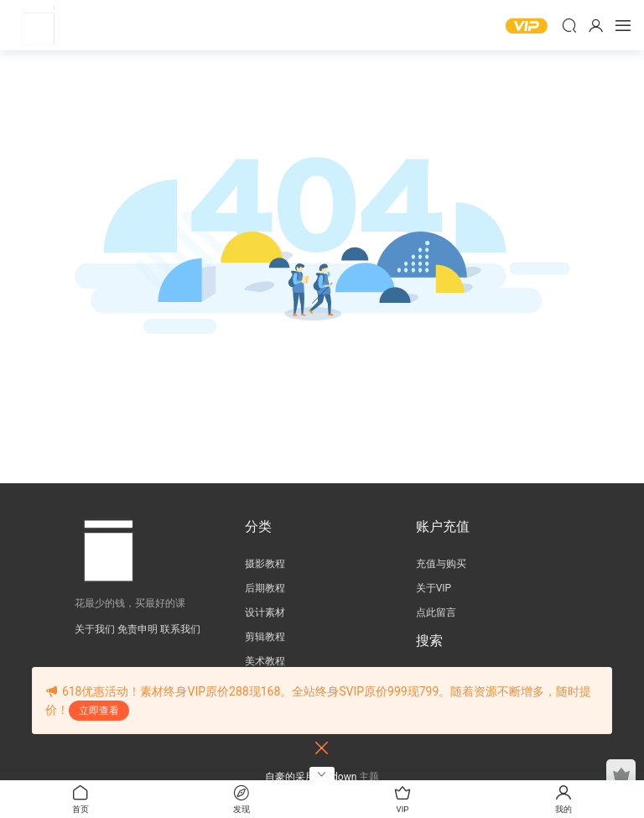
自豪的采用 (291, 777)
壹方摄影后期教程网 (38, 25)
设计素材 (265, 612)
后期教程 (265, 588)
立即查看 (99, 711)
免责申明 (138, 629)
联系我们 (180, 629)
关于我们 (95, 629)
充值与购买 (441, 564)
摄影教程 (265, 564)
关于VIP (434, 588)
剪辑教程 (265, 637)
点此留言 (436, 612)
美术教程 (265, 661)
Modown (338, 777)
